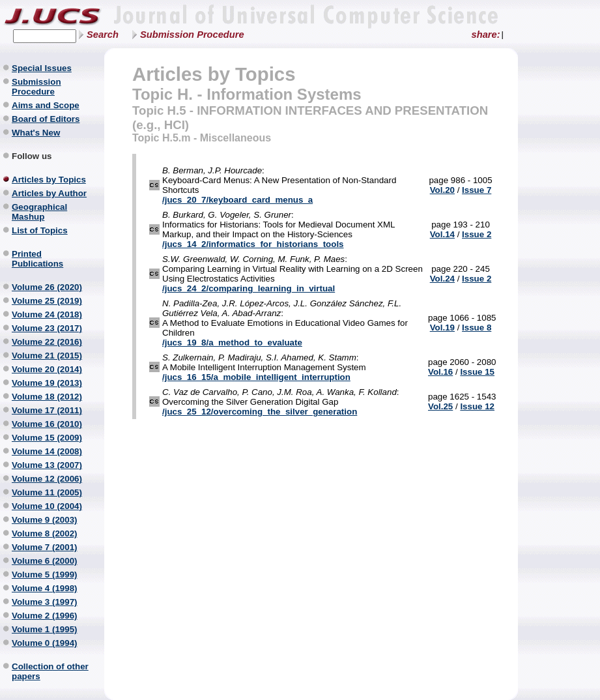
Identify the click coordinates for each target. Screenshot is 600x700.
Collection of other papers (50, 671)
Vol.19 (442, 328)
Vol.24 (442, 279)
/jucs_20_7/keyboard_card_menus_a (237, 200)
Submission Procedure (192, 35)
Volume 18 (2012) (47, 397)
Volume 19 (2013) (47, 383)
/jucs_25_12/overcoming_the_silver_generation (260, 412)
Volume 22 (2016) (47, 342)
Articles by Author (49, 193)
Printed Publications (37, 259)
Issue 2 (477, 234)
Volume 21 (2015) (47, 356)
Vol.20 (442, 190)
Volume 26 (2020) (47, 287)
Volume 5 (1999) (45, 575)
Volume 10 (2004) (47, 506)
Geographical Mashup (39, 212)
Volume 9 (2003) (45, 520)
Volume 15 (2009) (47, 438)
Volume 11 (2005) (47, 492)
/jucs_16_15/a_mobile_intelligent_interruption (256, 377)
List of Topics (40, 230)
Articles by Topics (49, 180)
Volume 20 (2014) (47, 369)
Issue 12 (477, 406)
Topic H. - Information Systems (247, 94)
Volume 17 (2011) (47, 410)
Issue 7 (477, 190)
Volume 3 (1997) (45, 602)
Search (103, 35)
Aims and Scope (46, 105)
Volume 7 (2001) (45, 547)
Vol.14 (442, 234)
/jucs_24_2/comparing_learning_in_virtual (249, 288)
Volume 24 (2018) (47, 314)
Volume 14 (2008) (47, 451)
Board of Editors (46, 119)
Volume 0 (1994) (45, 643)
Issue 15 (477, 372)
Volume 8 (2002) (45, 533)
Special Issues (42, 68)
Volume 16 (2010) (47, 424)
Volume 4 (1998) (45, 588)
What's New (36, 133)
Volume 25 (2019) (47, 301)
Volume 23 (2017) (47, 328)
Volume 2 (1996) (45, 616)
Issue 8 (477, 328)
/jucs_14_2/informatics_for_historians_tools (253, 244)
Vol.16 (440, 372)
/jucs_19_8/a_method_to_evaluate (232, 343)
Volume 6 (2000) (45, 561)
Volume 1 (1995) (45, 629)
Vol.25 (440, 406)
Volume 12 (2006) (47, 479)
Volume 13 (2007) (47, 465)
